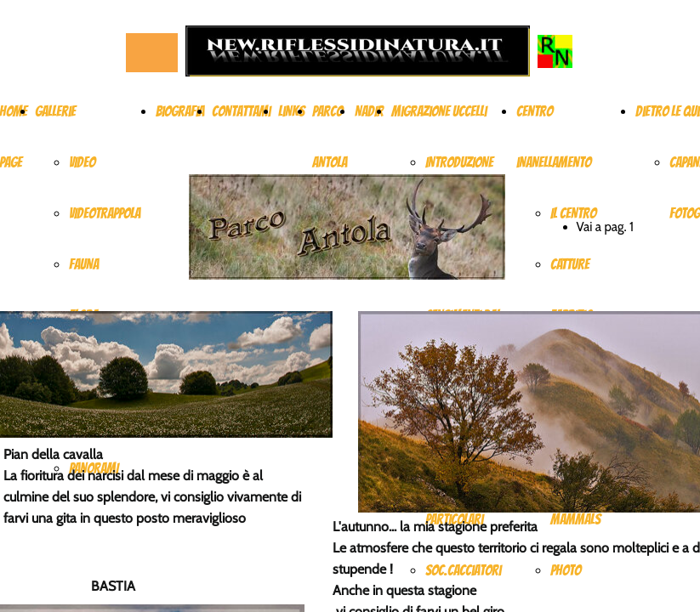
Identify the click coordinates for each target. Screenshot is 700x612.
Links (291, 111)
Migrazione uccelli (439, 111)
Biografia (180, 111)
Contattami (241, 111)
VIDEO (82, 162)
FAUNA (84, 264)
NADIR (369, 111)
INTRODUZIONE (459, 162)
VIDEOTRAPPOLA (105, 213)
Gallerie (55, 111)
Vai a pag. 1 (605, 227)
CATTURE (570, 264)
